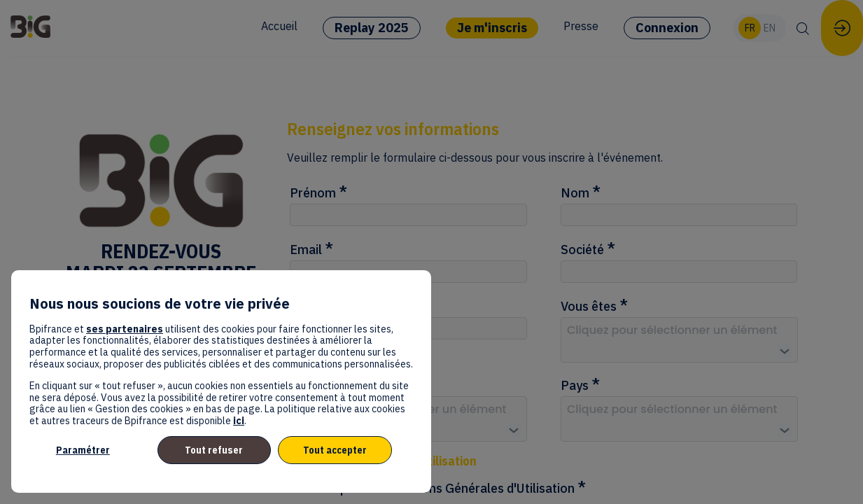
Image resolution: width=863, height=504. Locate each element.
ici (239, 421)
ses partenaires (125, 329)
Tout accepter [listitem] (335, 450)
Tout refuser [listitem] (214, 450)
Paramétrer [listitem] (83, 450)
